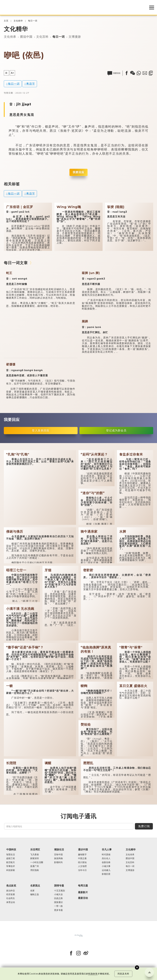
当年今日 (82, 870)
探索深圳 (34, 858)
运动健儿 (106, 870)
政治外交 (11, 891)
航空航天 (11, 862)
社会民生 (11, 898)
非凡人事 (107, 849)
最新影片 (83, 892)
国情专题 (59, 885)
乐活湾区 (35, 849)
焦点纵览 (11, 885)
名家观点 (35, 885)
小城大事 (106, 866)
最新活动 (83, 898)
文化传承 (10, 37)
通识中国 (83, 849)
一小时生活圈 (37, 862)
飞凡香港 (34, 855)
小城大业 (58, 894)
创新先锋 (106, 862)
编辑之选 (34, 894)
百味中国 (58, 855)
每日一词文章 (16, 263)
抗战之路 (58, 898)
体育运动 (11, 902)
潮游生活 (59, 849)
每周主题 (83, 885)
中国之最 (82, 858)
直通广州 (34, 866)
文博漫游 (75, 37)
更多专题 (58, 910)
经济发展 (11, 894)
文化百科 (42, 37)
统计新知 (82, 862)
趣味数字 (82, 855)
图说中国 (26, 37)
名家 (32, 891)
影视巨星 (106, 874)
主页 (6, 21)
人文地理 (82, 866)
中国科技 (11, 849)
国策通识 (58, 902)
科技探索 (11, 870)
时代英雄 (106, 855)
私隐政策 (93, 974)
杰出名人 (106, 858)
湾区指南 (34, 870)
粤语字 (31, 84)
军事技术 (11, 866)
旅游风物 (58, 858)
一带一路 (58, 906)
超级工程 (11, 858)
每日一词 (33, 21)
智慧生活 (11, 855)
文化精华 (18, 21)
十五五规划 (59, 891)
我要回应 (78, 172)
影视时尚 (58, 862)
